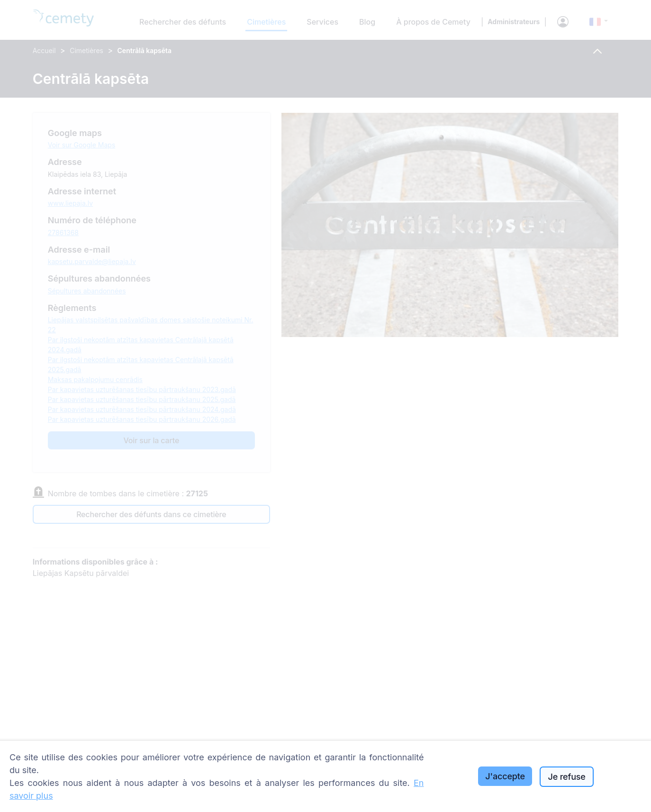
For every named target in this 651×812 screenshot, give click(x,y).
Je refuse (566, 777)
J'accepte (505, 776)
